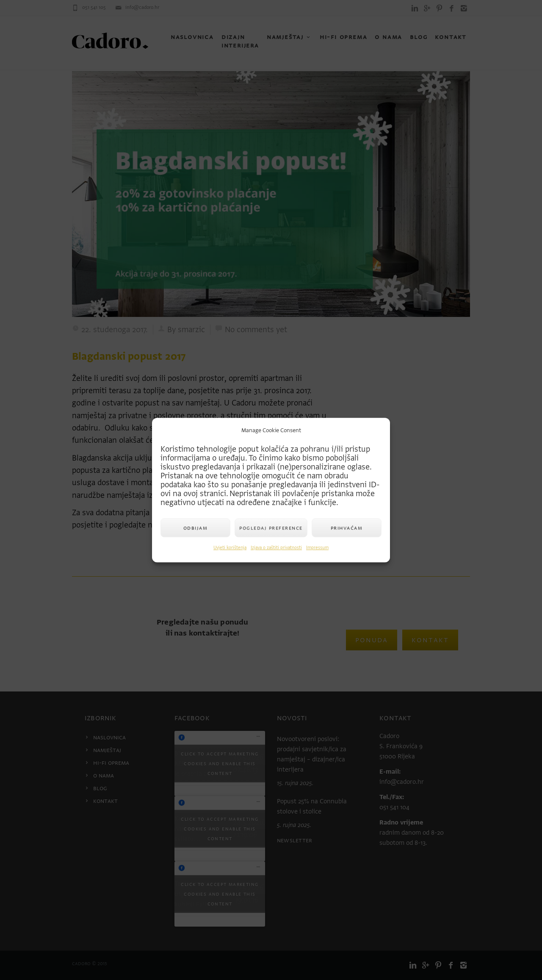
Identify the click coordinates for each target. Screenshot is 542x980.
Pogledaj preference (271, 528)
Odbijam (196, 528)
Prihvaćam (347, 528)
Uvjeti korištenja (230, 548)
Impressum (317, 548)
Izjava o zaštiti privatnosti (276, 548)
